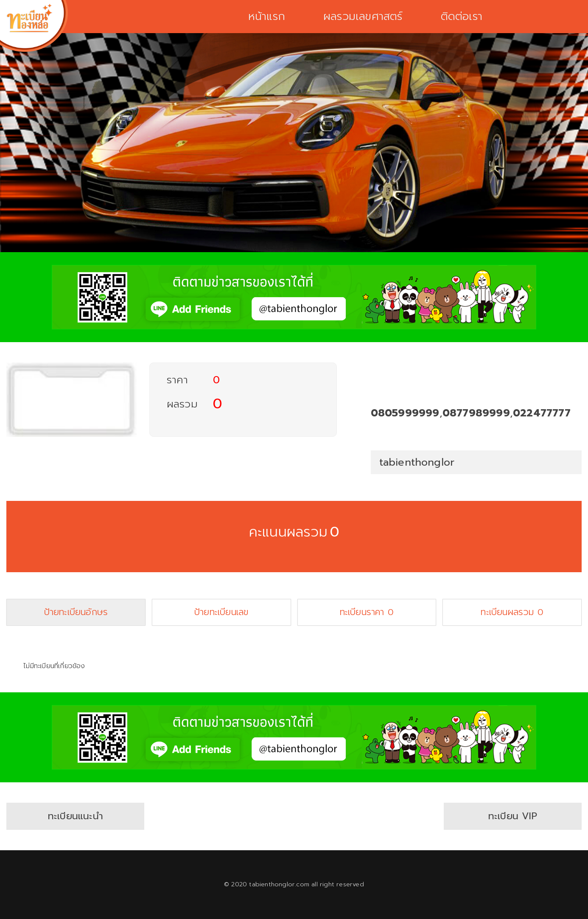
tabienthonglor (417, 462)
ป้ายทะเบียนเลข (221, 612)
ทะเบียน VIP (513, 816)
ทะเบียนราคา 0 (367, 612)
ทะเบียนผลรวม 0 (512, 612)
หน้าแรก (267, 17)
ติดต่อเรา (462, 17)
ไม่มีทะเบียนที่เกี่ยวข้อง (54, 666)
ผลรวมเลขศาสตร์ (363, 17)
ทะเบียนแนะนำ (76, 816)
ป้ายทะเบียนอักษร (76, 612)
